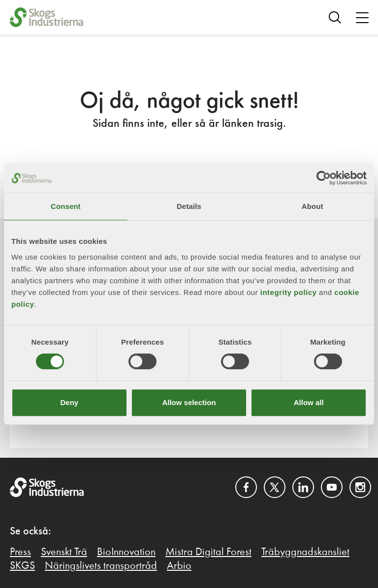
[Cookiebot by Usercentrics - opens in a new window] (324, 178)
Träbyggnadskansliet (305, 552)
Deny (69, 402)
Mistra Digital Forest (208, 552)
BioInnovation (126, 552)
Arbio (179, 566)
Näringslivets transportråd (101, 566)
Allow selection (189, 402)
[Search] (335, 17)
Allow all (309, 402)
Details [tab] (189, 206)
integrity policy (289, 292)
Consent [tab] (66, 206)
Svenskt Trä (64, 552)
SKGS (22, 566)
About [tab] (313, 206)
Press (20, 552)
